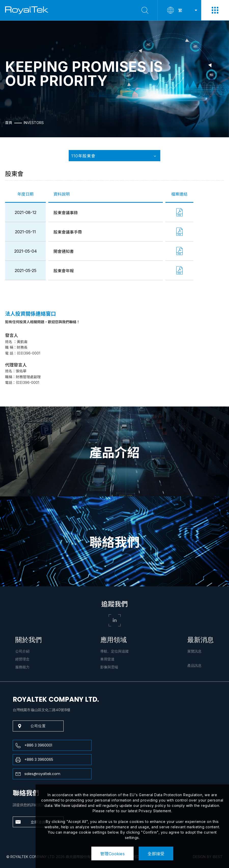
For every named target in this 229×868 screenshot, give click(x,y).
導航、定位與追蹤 (114, 651)
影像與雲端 (109, 667)
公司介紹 (22, 651)
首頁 (9, 123)
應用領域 (113, 640)
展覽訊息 (194, 651)
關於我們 (28, 640)
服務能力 (22, 667)
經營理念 (22, 659)
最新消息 (201, 640)
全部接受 (156, 854)
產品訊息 (194, 666)
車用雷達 (107, 659)
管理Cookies (113, 854)
